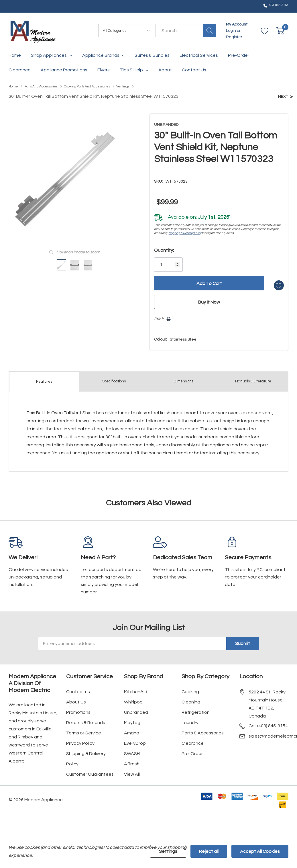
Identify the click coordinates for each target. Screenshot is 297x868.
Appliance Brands (101, 55)
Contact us (78, 687)
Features (44, 377)
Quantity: (158, 248)
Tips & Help (131, 70)
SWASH (132, 749)
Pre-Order (192, 749)
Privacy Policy (80, 739)
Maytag (132, 718)
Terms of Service (84, 728)
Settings (168, 851)
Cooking (190, 687)
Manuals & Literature (253, 377)
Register (234, 37)
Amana (132, 728)
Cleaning (191, 697)
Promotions (78, 708)
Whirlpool (134, 697)
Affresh (132, 759)
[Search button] (210, 31)
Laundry (190, 718)
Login (231, 31)
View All (132, 770)
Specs (114, 377)
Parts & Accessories (203, 728)
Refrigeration (196, 708)
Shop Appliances (49, 55)
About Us (76, 697)
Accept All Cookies (260, 851)
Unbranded (136, 708)
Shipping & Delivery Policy (179, 230)
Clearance (193, 739)
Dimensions (184, 377)
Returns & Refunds (86, 718)
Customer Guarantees (90, 770)
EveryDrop (135, 739)
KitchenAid (136, 687)
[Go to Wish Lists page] (265, 31)
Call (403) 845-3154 (268, 721)
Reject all (209, 851)
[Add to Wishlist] (272, 281)
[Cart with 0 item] (280, 31)
